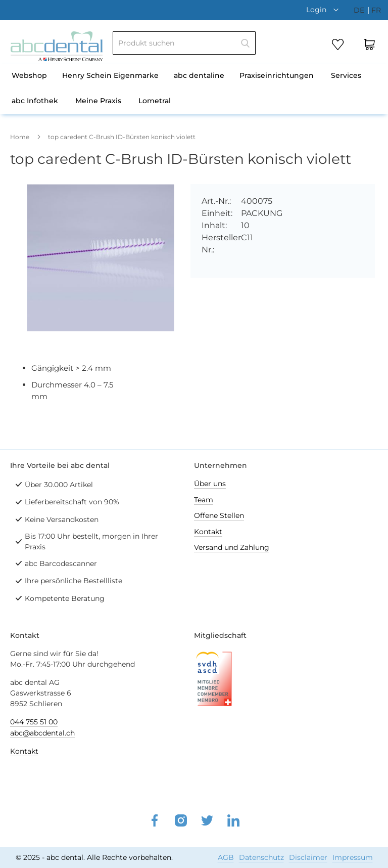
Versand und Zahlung (232, 547)
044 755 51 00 (34, 722)
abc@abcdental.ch (42, 733)
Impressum (353, 857)
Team (204, 500)
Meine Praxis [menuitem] (98, 101)
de (360, 10)
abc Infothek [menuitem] (35, 101)
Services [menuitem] (346, 75)
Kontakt (208, 532)
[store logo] (57, 46)
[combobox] (184, 43)
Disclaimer (308, 857)
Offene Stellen (219, 515)
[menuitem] (29, 76)
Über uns (210, 484)
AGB (226, 857)
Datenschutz (261, 857)
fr (376, 10)
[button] (325, 10)
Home (20, 137)
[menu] (194, 89)
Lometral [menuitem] (155, 101)
